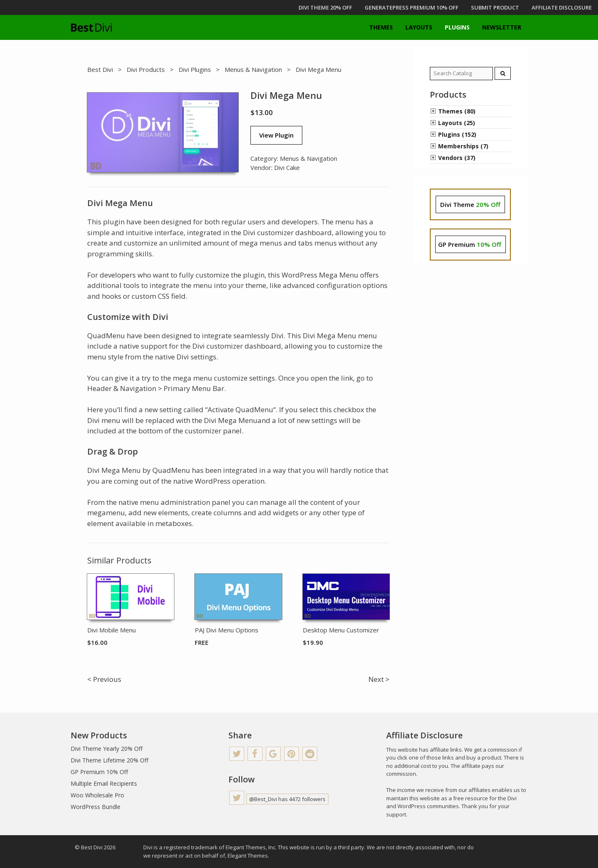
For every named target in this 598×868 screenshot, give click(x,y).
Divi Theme (470, 204)
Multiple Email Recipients (104, 783)
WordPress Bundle (96, 807)
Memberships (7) (463, 146)
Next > (379, 679)
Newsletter (502, 27)
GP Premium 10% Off (99, 772)
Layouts (419, 27)
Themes (381, 27)
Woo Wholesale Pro (97, 795)
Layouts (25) (457, 123)
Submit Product (495, 7)
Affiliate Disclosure (562, 7)
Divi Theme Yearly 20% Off (107, 749)
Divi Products (146, 69)
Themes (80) (457, 111)
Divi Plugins (195, 69)
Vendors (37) (457, 158)
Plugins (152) (457, 134)
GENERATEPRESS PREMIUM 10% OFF (412, 7)
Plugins (457, 27)
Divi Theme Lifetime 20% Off (109, 760)
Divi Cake (287, 167)
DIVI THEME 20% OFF (325, 7)
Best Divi (100, 69)
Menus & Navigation (253, 69)
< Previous (104, 679)
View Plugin (276, 135)
